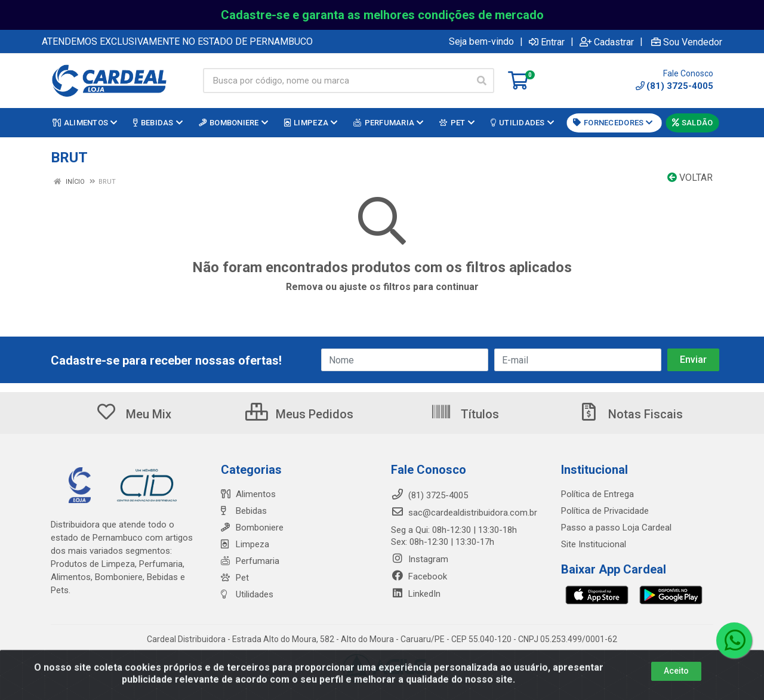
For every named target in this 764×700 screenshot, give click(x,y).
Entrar (547, 42)
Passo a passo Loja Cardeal (616, 528)
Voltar (690, 178)
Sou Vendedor (687, 42)
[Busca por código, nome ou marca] (336, 81)
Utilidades (247, 594)
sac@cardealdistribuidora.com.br (464, 513)
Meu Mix (133, 414)
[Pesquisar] (482, 81)
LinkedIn (416, 594)
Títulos (465, 414)
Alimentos (248, 494)
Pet (235, 578)
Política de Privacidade (605, 511)
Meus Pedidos (299, 414)
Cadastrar (607, 42)
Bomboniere (252, 528)
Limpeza (245, 544)
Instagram (420, 559)
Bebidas (244, 511)
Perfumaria (250, 561)
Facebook (419, 576)
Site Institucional (594, 544)
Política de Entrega (597, 494)
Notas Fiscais (630, 414)
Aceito (676, 687)
